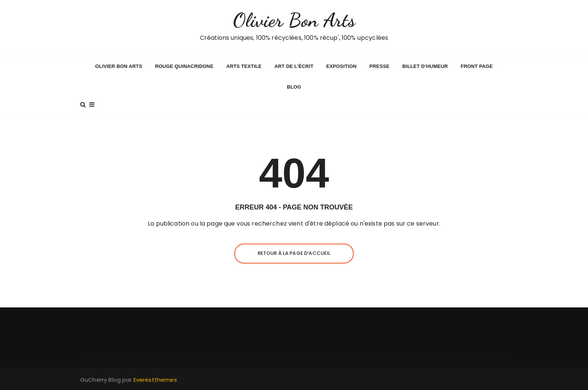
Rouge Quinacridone (184, 66)
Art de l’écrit (294, 66)
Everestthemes (155, 380)
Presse (379, 66)
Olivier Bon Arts (294, 20)
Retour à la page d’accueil (294, 253)
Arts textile (244, 66)
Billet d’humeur (425, 66)
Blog (294, 87)
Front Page (477, 66)
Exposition (341, 66)
